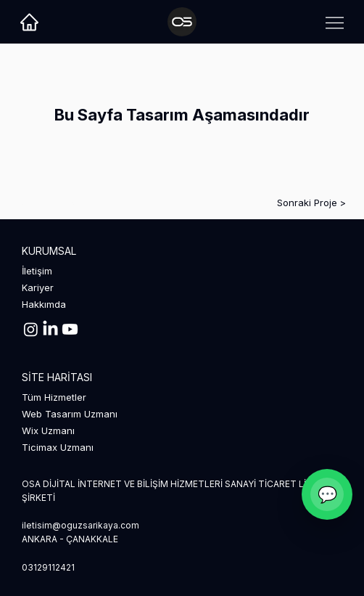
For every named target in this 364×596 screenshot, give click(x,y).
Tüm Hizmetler (54, 397)
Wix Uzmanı (48, 430)
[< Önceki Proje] (70, 203)
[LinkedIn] (50, 329)
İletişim (37, 271)
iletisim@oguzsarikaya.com (80, 525)
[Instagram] (31, 329)
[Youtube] (70, 329)
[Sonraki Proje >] (294, 203)
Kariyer (38, 287)
